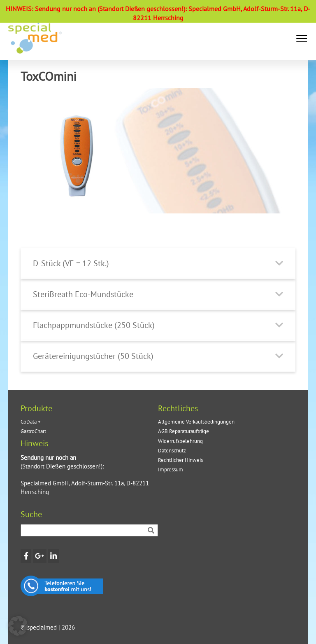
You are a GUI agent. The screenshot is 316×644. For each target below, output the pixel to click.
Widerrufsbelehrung (180, 441)
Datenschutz (172, 451)
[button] (302, 38)
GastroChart (33, 431)
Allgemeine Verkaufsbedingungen (196, 422)
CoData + (31, 422)
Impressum (171, 470)
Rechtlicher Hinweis (180, 460)
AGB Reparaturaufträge (184, 431)
